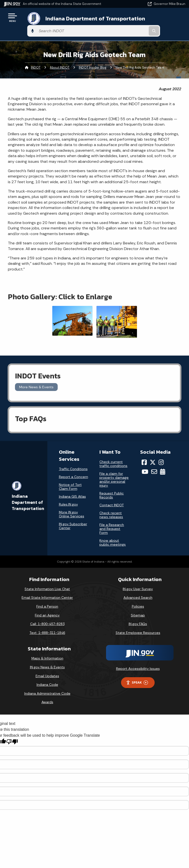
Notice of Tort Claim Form (70, 477)
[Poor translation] (12, 732)
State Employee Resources (138, 623)
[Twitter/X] (153, 453)
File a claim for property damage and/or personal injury (114, 470)
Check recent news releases (111, 505)
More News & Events (36, 377)
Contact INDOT (112, 495)
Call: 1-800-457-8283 (47, 614)
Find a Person (47, 597)
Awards (47, 693)
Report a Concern (74, 467)
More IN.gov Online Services (72, 505)
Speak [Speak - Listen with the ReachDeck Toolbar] (137, 673)
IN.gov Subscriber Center (73, 516)
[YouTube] (145, 462)
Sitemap (138, 606)
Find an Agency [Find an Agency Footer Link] (47, 606)
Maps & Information (47, 649)
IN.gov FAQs (138, 614)
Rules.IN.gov (68, 495)
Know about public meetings (113, 533)
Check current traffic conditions (113, 454)
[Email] (154, 462)
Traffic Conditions (73, 459)
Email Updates (47, 666)
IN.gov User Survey (138, 579)
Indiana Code (47, 675)
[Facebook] (144, 453)
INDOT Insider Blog (93, 58)
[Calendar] (163, 462)
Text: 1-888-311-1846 (47, 623)
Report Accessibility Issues (138, 659)
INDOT (36, 58)
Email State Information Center (47, 588)
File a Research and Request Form (112, 519)
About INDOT (60, 58)
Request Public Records (112, 486)
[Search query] (159, 20)
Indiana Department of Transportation (69, 19)
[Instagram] (161, 453)
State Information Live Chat (47, 579)
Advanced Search (138, 588)
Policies (138, 597)
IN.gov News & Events (47, 658)
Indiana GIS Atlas (72, 487)
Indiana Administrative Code (47, 684)
